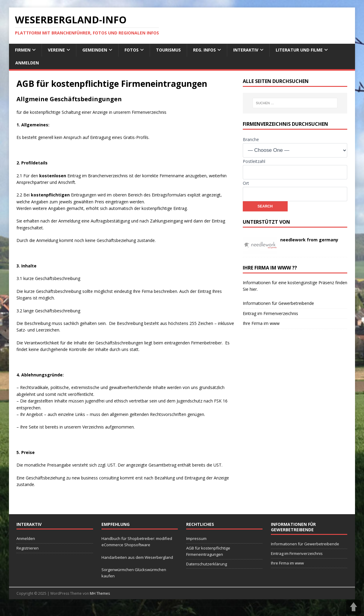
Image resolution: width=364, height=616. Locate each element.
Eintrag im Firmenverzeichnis (270, 313)
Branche (251, 139)
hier (253, 289)
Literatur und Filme (299, 50)
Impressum (196, 538)
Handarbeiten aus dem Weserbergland (137, 557)
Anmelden (27, 63)
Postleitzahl (254, 161)
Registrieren (28, 548)
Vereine (56, 50)
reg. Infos (204, 50)
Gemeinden (95, 50)
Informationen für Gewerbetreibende (278, 303)
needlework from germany (309, 240)
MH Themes (100, 593)
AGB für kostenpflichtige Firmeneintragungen (208, 551)
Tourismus (168, 50)
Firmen (23, 50)
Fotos (132, 50)
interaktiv (246, 50)
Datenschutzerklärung (207, 564)
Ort (246, 183)
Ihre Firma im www (261, 323)
